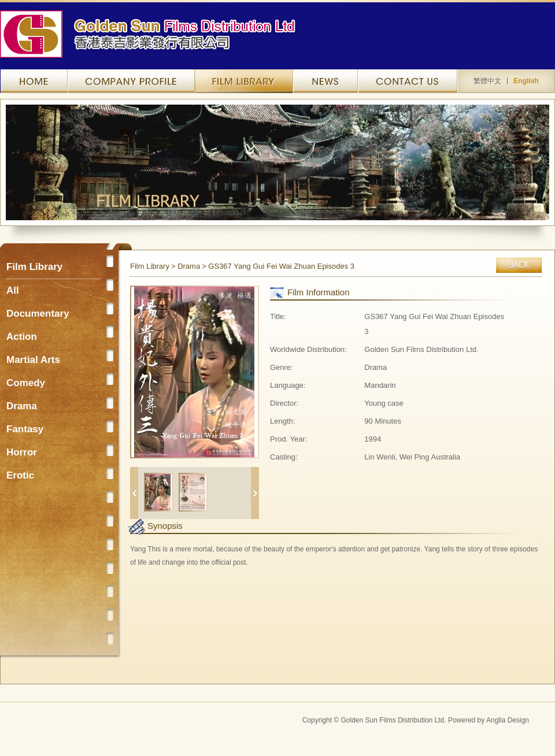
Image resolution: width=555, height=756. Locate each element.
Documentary (38, 314)
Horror (22, 452)
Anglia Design (508, 720)
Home (36, 81)
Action (22, 337)
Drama (22, 406)
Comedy (26, 383)
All (13, 290)
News (325, 81)
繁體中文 (487, 81)
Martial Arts (33, 360)
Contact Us (408, 81)
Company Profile (131, 81)
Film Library (244, 81)
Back (519, 265)
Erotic (20, 475)
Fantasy (25, 429)
